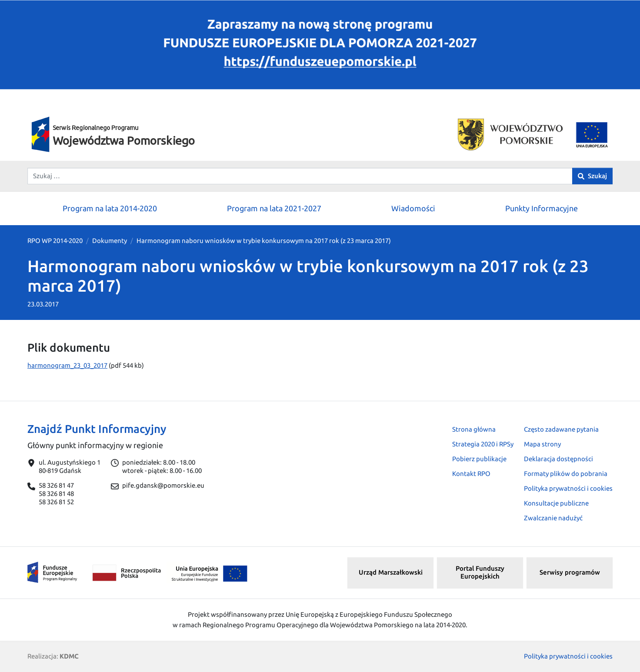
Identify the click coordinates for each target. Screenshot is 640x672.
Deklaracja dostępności (558, 459)
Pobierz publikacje (479, 459)
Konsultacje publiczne (556, 503)
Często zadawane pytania (561, 429)
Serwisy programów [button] (570, 572)
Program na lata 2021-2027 (274, 208)
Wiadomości (413, 208)
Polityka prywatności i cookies (568, 488)
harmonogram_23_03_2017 (67, 365)
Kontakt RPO (471, 474)
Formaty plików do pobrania (566, 474)
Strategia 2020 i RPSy (483, 444)
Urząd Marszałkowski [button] (391, 572)
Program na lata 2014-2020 (110, 208)
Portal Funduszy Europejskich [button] (480, 572)
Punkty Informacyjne (542, 208)
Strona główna (474, 429)
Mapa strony (542, 444)
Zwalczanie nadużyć (553, 518)
